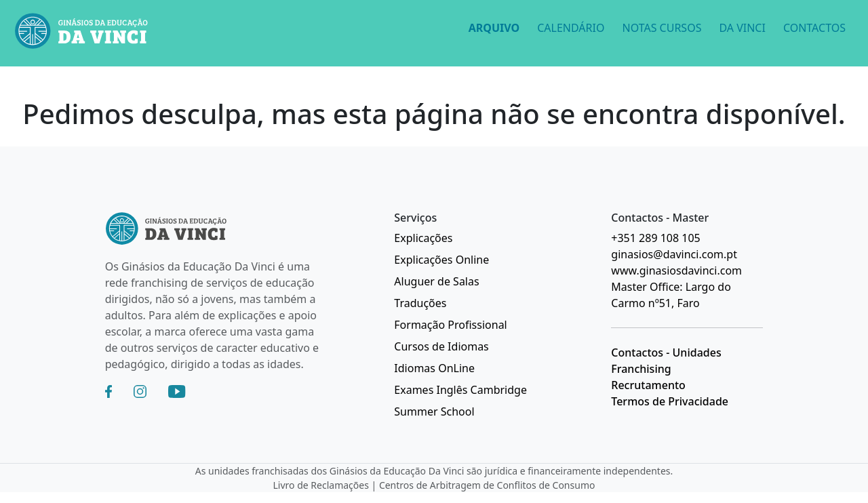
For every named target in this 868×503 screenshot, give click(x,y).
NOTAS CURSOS (662, 28)
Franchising (641, 369)
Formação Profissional (450, 325)
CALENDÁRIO (571, 28)
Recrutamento (648, 385)
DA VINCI (742, 28)
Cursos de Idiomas (441, 346)
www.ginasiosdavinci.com (676, 270)
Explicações (423, 238)
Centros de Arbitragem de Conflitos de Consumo (487, 485)
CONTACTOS (814, 28)
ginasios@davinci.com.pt (674, 254)
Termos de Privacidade (670, 401)
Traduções (420, 303)
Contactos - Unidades (666, 353)
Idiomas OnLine (434, 368)
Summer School (434, 411)
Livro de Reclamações (321, 485)
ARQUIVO (494, 28)
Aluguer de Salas (436, 281)
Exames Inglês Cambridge (460, 390)
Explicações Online (441, 260)
